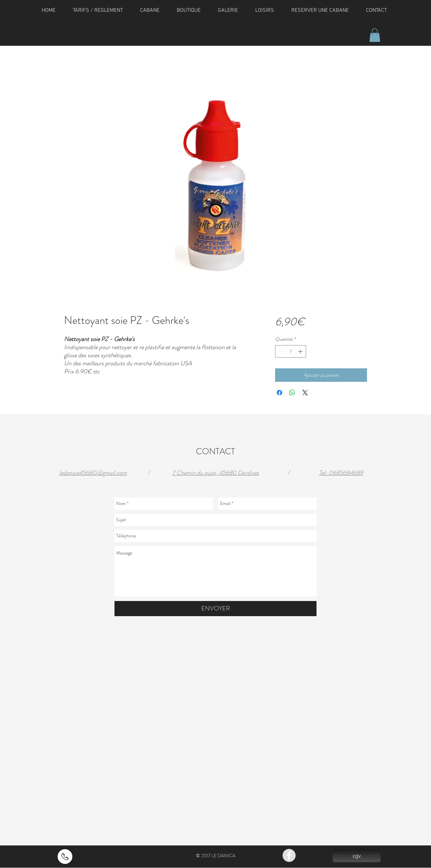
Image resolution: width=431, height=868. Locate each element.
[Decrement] (280, 351)
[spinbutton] (291, 351)
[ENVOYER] (215, 609)
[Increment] (301, 351)
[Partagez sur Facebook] (279, 393)
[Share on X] (305, 393)
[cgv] (357, 856)
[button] (375, 35)
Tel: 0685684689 (341, 473)
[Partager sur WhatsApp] (292, 393)
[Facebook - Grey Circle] (289, 855)
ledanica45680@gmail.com (93, 473)
